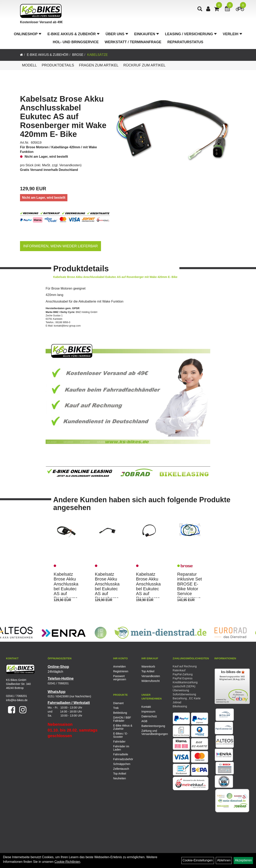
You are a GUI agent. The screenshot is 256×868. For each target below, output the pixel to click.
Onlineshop (28, 34)
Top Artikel (148, 671)
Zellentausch (121, 769)
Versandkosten (70, 165)
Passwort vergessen (120, 678)
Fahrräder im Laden (121, 748)
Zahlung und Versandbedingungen (151, 732)
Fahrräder (119, 742)
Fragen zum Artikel (99, 65)
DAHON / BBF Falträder (122, 719)
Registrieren (121, 671)
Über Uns (117, 34)
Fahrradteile (121, 754)
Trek (116, 708)
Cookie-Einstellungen (198, 860)
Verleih (232, 34)
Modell (29, 65)
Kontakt (146, 707)
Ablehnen (224, 860)
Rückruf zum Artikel (144, 65)
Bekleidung (120, 713)
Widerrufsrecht (150, 681)
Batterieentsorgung (151, 726)
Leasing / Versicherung (191, 34)
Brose (78, 55)
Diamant (118, 703)
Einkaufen (147, 34)
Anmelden (119, 667)
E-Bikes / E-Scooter (121, 735)
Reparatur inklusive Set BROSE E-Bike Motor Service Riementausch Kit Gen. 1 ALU (190, 591)
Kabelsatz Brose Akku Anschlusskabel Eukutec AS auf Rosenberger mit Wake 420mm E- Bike (63, 116)
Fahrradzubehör (123, 759)
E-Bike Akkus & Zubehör (73, 34)
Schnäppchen (122, 764)
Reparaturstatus (185, 42)
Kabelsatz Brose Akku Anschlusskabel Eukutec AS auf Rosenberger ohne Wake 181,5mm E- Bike (107, 594)
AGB (144, 721)
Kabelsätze (97, 55)
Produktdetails (58, 65)
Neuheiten (120, 778)
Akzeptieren (243, 860)
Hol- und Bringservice (76, 42)
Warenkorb (148, 667)
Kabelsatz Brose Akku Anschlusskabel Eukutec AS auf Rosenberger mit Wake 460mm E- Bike (148, 594)
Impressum (148, 712)
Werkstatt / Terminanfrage (133, 42)
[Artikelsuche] (200, 9)
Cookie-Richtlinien (67, 862)
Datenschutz (149, 716)
